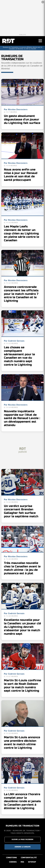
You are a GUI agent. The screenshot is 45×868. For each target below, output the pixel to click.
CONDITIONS (11, 858)
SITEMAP (32, 862)
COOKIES (13, 862)
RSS (22, 862)
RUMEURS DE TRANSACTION (23, 826)
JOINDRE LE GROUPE (22, 847)
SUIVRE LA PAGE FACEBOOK (22, 839)
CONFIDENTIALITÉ (29, 858)
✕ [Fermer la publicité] (43, 2)
